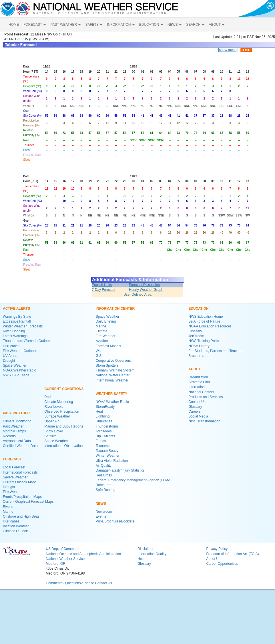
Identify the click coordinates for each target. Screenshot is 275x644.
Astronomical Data (17, 441)
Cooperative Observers (113, 361)
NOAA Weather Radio (20, 370)
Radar (49, 397)
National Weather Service (65, 559)
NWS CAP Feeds (16, 375)
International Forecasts (20, 472)
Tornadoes (104, 431)
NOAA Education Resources (210, 326)
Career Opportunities (222, 564)
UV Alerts (10, 356)
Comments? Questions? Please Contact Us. (79, 583)
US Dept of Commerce (63, 549)
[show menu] (228, 50)
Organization (198, 377)
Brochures (104, 485)
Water (100, 351)
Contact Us (197, 402)
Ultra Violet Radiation (112, 461)
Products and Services (206, 397)
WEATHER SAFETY (111, 394)
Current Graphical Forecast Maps (28, 502)
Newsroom (104, 512)
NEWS (175, 25)
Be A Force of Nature (204, 321)
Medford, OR (56, 564)
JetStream (196, 336)
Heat (99, 412)
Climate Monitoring (17, 421)
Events (101, 516)
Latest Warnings (15, 336)
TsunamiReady (107, 451)
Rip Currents (105, 436)
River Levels (54, 407)
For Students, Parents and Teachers (216, 351)
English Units (102, 285)
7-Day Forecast (103, 290)
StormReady (105, 407)
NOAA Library (199, 346)
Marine (8, 512)
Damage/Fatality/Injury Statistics (120, 470)
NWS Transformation (204, 421)
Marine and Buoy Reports (64, 426)
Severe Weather (15, 477)
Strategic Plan (199, 382)
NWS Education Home (206, 317)
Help (141, 559)
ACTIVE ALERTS (16, 309)
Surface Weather (57, 416)
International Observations (64, 446)
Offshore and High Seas (21, 516)
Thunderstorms (107, 426)
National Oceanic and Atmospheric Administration (83, 554)
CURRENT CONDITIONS (64, 389)
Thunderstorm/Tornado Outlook (27, 341)
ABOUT (217, 25)
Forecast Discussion (144, 285)
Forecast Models (108, 346)
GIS (99, 356)
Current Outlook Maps (20, 482)
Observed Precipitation (62, 412)
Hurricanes (11, 346)
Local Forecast (14, 467)
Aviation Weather (16, 526)
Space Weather (15, 365)
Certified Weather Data (20, 446)
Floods (101, 441)
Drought (9, 361)
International (198, 387)
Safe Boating (106, 490)
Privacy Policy (217, 549)
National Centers (201, 392)
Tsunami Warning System (115, 370)
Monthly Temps (14, 431)
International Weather (112, 380)
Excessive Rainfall (17, 321)
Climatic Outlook (15, 531)
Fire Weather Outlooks (20, 351)
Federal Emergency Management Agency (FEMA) (134, 480)
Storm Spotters (107, 365)
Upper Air (51, 421)
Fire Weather (13, 492)
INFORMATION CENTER (115, 309)
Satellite (50, 436)
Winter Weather (108, 456)
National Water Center (113, 375)
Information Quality (152, 554)
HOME (14, 25)
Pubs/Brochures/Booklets (115, 521)
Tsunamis (103, 446)
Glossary (195, 331)
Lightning (103, 416)
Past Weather (13, 426)
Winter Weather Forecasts (23, 326)
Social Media (198, 416)
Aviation (102, 341)
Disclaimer (146, 549)
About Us (213, 559)
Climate (102, 331)
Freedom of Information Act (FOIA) (232, 554)
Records (9, 436)
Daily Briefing (106, 321)
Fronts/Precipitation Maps (22, 497)
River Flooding (14, 331)
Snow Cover (54, 431)
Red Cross (104, 475)
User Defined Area (137, 295)
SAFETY (94, 25)
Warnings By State (17, 317)
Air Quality (104, 466)
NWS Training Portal (204, 341)
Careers (195, 412)
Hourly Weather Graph (146, 290)
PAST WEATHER (65, 25)
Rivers (8, 507)
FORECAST (35, 25)
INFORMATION (121, 25)
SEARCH (195, 25)
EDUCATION (151, 25)
